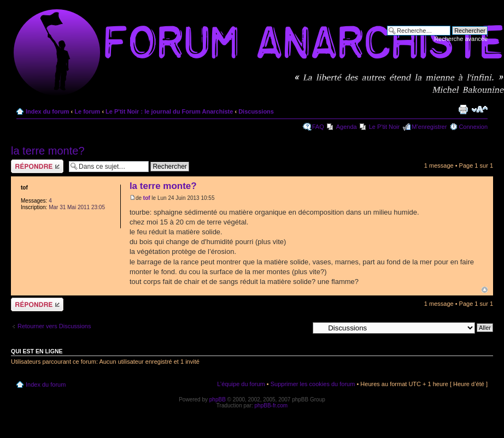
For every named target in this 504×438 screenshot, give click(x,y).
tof (147, 198)
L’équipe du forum (241, 384)
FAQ (318, 127)
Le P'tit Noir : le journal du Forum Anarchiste (169, 111)
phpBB (218, 399)
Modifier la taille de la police (480, 109)
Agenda (347, 127)
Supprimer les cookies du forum (313, 384)
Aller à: (299, 327)
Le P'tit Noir (385, 127)
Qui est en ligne (37, 351)
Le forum (87, 111)
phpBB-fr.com (271, 406)
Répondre (37, 166)
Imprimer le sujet (463, 109)
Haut (485, 290)
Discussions (256, 111)
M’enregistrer (429, 127)
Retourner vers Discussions (54, 326)
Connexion (473, 127)
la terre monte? (48, 151)
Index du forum (47, 111)
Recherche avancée (461, 39)
